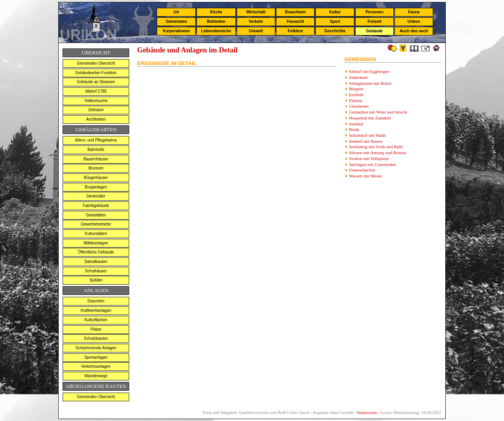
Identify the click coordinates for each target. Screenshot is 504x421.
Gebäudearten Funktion (96, 73)
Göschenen (359, 106)
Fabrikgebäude (96, 206)
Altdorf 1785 (96, 91)
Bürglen (356, 89)
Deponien (96, 301)
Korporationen (176, 31)
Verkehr (256, 21)
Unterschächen (362, 170)
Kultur (335, 12)
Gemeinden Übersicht (96, 63)
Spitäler (96, 280)
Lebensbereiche (216, 31)
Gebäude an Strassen (96, 82)
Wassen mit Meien (365, 176)
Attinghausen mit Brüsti (370, 83)
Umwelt (256, 31)
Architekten (96, 119)
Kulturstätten (96, 234)
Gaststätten (96, 215)
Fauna (414, 12)
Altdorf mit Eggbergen (369, 71)
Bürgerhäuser (96, 178)
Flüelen (356, 101)
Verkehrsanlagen (96, 366)
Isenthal (356, 124)
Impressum (367, 412)
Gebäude (375, 31)
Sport (335, 21)
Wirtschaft (256, 12)
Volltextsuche (96, 101)
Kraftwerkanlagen (96, 310)
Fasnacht (295, 21)
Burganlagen (96, 187)
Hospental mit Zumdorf (370, 118)
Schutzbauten (96, 338)
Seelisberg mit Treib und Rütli (376, 147)
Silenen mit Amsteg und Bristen (377, 153)
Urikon (414, 21)
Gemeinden (176, 21)
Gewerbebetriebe (96, 224)
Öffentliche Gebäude (96, 252)
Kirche (216, 12)
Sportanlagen (96, 357)
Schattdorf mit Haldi (367, 135)
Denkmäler (96, 196)
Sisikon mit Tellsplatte (369, 158)
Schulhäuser (96, 271)
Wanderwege (96, 376)
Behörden (216, 21)
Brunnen (96, 168)
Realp (354, 129)
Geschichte (335, 31)
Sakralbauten (96, 262)
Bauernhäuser (96, 159)
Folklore (296, 31)
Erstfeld (356, 95)
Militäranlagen (96, 243)
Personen (374, 12)
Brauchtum (296, 12)
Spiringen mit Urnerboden (372, 164)
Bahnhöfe (96, 150)
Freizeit (374, 21)
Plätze (96, 329)
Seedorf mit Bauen (366, 141)
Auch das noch (414, 31)
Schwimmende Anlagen (96, 348)
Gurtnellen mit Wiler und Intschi (378, 112)
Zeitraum (96, 110)
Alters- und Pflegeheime (96, 140)
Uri (176, 12)
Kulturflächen (96, 320)
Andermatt (358, 77)
